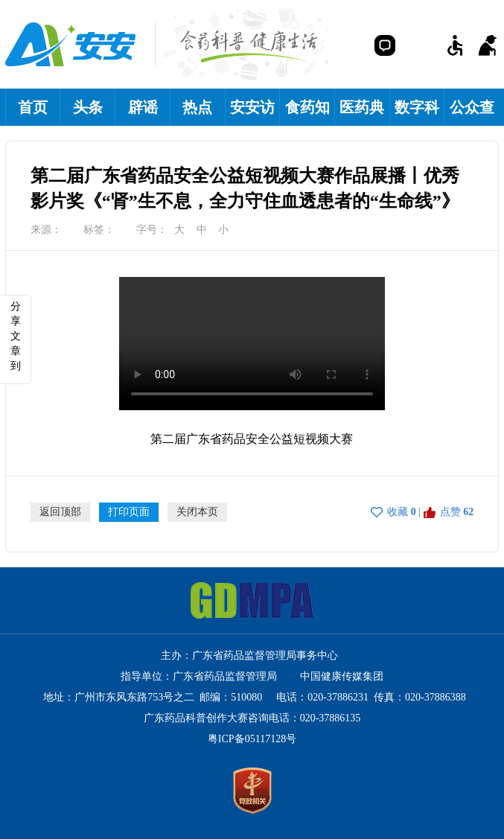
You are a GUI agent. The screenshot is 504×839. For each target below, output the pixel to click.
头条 (88, 107)
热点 (197, 107)
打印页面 (129, 512)
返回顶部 (60, 512)
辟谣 (143, 107)
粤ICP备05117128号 (252, 739)
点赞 (450, 512)
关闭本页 (197, 512)
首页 (33, 107)
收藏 (398, 512)
